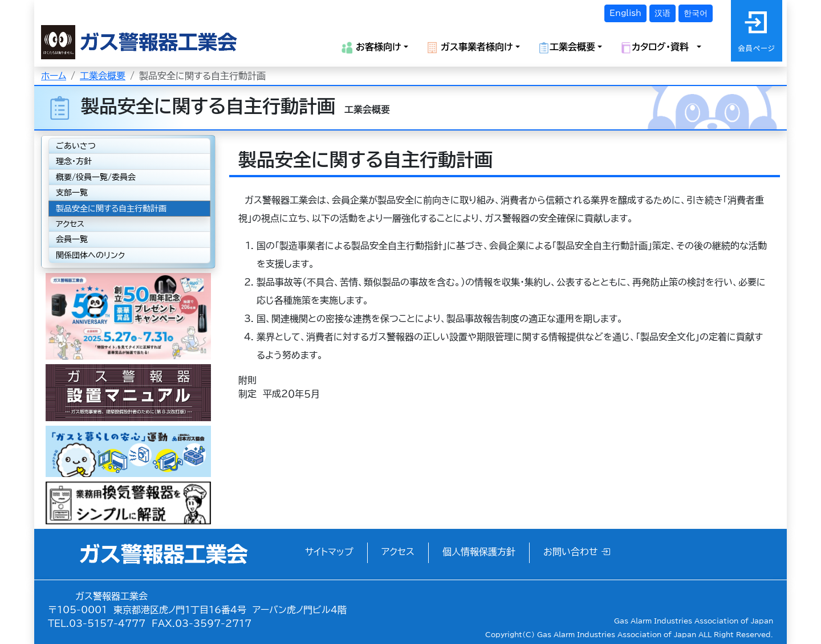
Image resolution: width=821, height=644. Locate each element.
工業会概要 (103, 76)
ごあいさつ (76, 146)
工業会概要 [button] (567, 48)
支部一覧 (72, 193)
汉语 (663, 13)
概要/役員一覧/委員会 (96, 177)
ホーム (54, 76)
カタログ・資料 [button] (657, 48)
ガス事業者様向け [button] (470, 48)
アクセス (70, 224)
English (625, 13)
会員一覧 (72, 239)
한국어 (696, 13)
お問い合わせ (577, 552)
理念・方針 (74, 161)
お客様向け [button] (371, 48)
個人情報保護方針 (479, 552)
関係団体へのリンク (90, 255)
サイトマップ (329, 552)
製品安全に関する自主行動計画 (111, 209)
